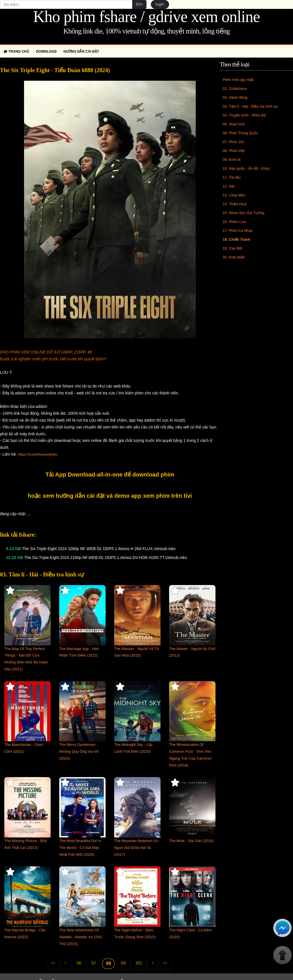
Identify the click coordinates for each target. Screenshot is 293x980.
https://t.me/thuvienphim (37, 454)
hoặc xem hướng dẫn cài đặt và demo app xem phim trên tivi (110, 496)
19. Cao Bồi (232, 248)
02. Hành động (235, 97)
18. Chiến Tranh (236, 239)
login (160, 4)
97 (94, 963)
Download (46, 52)
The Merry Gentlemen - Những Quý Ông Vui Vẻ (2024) (79, 751)
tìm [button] (139, 4)
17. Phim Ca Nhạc (238, 231)
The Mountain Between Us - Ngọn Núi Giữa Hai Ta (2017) (137, 848)
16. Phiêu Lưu (234, 222)
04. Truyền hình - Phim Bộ (244, 115)
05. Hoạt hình (234, 124)
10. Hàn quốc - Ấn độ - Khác (246, 168)
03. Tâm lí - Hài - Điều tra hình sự (250, 106)
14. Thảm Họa (234, 204)
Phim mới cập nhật (238, 80)
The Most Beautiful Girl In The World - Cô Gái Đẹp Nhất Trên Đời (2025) (80, 848)
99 (124, 963)
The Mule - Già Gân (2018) (191, 841)
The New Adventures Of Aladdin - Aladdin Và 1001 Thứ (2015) (81, 937)
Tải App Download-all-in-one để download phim (110, 475)
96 (79, 963)
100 (139, 963)
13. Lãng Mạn (234, 195)
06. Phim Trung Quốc (240, 133)
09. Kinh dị (231, 160)
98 (108, 963)
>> (166, 963)
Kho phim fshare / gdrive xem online (146, 17)
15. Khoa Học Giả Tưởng (243, 213)
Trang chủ (16, 52)
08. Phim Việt (234, 151)
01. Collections (235, 89)
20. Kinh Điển (234, 257)
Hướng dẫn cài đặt (81, 52)
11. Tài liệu (232, 177)
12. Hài (228, 186)
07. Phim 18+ (234, 142)
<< (53, 963)
